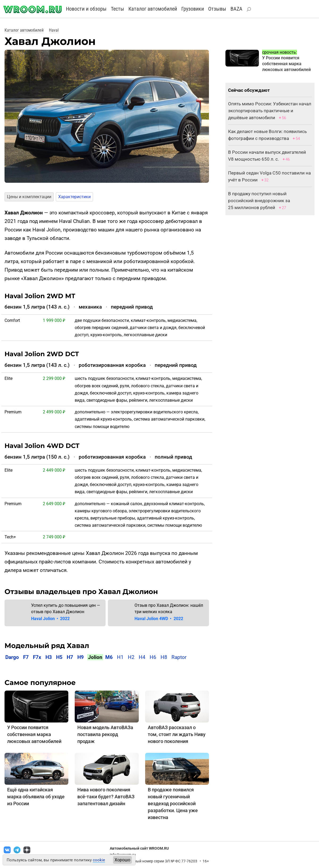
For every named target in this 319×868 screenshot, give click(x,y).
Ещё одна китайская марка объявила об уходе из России (36, 797)
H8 (164, 657)
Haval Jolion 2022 (50, 619)
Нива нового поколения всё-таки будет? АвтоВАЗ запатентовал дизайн (106, 797)
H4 (142, 657)
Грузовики (193, 9)
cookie (99, 860)
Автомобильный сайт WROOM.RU (139, 848)
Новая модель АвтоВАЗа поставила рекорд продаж (105, 734)
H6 (153, 657)
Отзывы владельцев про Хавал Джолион (81, 592)
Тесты (117, 9)
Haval (54, 30)
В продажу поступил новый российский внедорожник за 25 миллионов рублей (259, 201)
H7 (70, 657)
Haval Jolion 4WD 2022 (159, 619)
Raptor (179, 657)
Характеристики (74, 197)
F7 (26, 657)
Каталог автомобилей (153, 9)
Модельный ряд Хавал (47, 646)
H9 (81, 657)
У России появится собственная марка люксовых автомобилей (34, 734)
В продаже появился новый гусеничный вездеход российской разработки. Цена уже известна (173, 803)
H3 (49, 657)
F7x (37, 657)
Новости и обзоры (86, 9)
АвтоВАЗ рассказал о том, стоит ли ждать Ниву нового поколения (177, 734)
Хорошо (122, 860)
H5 (59, 657)
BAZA (236, 9)
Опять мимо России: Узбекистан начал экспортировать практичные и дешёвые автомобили (270, 111)
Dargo (12, 657)
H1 (120, 657)
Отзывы (217, 9)
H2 (131, 657)
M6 (109, 657)
